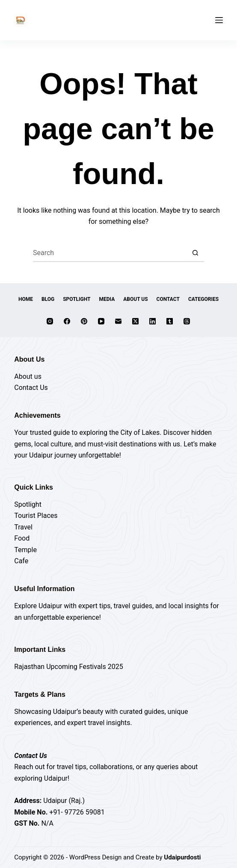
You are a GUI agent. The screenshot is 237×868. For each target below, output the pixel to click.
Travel (23, 527)
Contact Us (31, 388)
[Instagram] (50, 321)
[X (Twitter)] (135, 321)
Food (22, 538)
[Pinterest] (84, 321)
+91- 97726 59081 (77, 812)
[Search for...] (110, 253)
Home (26, 299)
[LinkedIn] (153, 321)
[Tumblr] (170, 321)
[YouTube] (101, 321)
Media (107, 299)
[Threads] (187, 321)
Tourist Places (36, 516)
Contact (168, 299)
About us (28, 376)
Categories (203, 299)
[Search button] (196, 253)
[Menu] (219, 20)
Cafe (21, 561)
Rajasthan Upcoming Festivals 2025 (68, 667)
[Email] (118, 321)
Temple (25, 550)
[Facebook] (67, 321)
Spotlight (77, 299)
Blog (48, 299)
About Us (135, 299)
